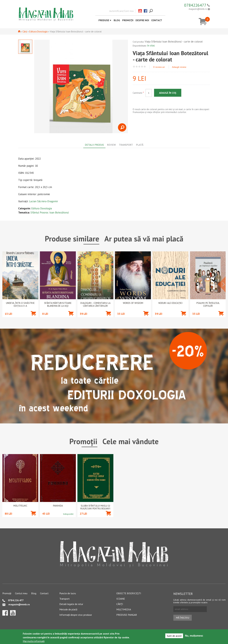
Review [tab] (111, 145)
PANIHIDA (58, 506)
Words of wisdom (133, 303)
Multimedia (124, 609)
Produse (104, 20)
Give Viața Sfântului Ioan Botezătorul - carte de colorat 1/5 (134, 67)
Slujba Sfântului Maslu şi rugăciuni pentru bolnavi (95, 507)
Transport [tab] (126, 145)
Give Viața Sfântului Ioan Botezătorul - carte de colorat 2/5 (137, 67)
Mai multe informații (34, 641)
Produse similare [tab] (72, 239)
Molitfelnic (20, 506)
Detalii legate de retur (71, 604)
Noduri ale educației (171, 303)
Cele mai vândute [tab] (131, 441)
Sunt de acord (174, 636)
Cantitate (138, 93)
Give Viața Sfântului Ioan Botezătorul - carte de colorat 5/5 (145, 67)
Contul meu (21, 593)
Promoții (128, 20)
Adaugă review (179, 67)
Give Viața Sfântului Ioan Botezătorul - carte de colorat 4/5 (142, 67)
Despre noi (142, 20)
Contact (157, 20)
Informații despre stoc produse (76, 615)
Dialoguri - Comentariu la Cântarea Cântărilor (95, 304)
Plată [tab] (140, 145)
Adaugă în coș (168, 93)
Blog (117, 20)
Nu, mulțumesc (194, 636)
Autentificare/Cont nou (121, 11)
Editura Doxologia (38, 32)
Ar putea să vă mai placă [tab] (144, 239)
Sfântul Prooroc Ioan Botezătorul (50, 213)
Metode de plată (68, 609)
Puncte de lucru (68, 593)
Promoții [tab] (83, 441)
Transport (65, 599)
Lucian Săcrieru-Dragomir (44, 201)
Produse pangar (127, 615)
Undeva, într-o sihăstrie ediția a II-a (20, 304)
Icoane (121, 599)
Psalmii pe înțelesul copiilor (208, 304)
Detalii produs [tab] (94, 145)
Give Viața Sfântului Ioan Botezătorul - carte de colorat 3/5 (139, 67)
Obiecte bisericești (129, 593)
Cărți (25, 32)
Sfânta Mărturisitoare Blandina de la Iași (58, 304)
